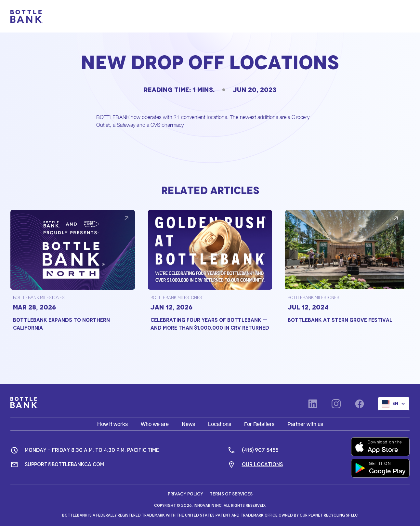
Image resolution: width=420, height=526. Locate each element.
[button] (400, 16)
